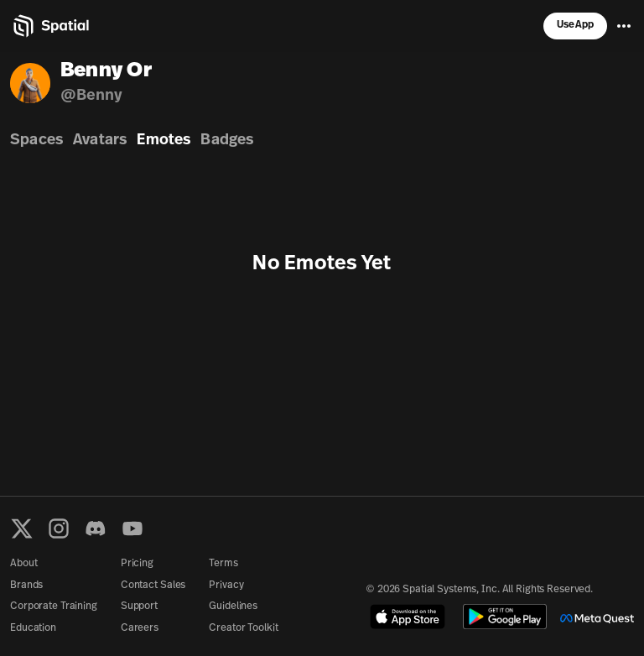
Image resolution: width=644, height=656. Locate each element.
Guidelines (233, 607)
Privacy (226, 586)
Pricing (137, 564)
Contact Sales (153, 586)
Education (33, 628)
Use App (575, 25)
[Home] (50, 26)
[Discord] (96, 528)
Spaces (36, 141)
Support (139, 607)
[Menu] (624, 26)
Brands (26, 586)
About (23, 564)
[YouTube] (132, 528)
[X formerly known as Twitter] (22, 528)
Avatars (100, 141)
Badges (227, 141)
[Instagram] (59, 528)
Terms (223, 564)
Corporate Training (54, 607)
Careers (140, 628)
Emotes (164, 141)
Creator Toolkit (243, 628)
